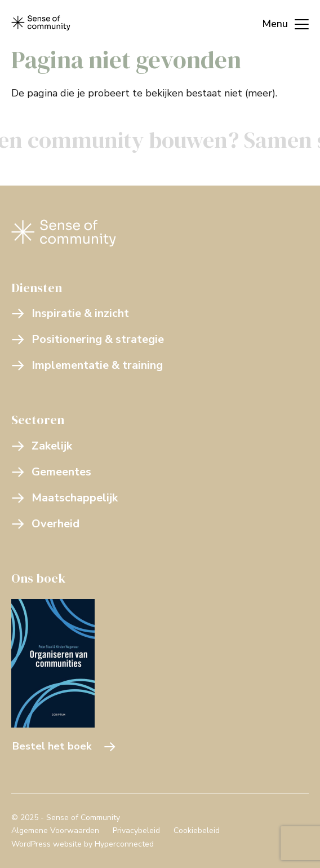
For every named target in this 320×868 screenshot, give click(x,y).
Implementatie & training (87, 365)
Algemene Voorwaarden (55, 830)
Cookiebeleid (197, 830)
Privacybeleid (136, 830)
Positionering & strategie (88, 339)
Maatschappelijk (65, 498)
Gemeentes (51, 472)
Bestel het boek (64, 746)
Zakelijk (42, 446)
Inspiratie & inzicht (70, 313)
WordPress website (46, 844)
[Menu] (280, 23)
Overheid (45, 524)
